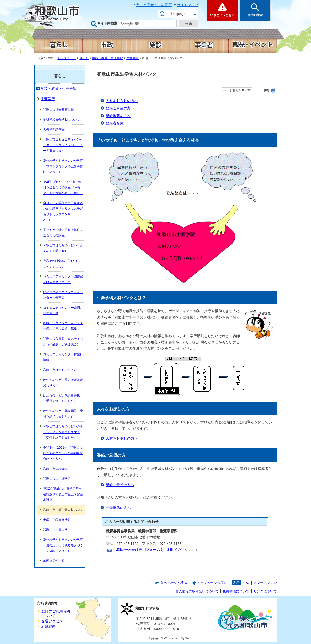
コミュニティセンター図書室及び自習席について (63, 279)
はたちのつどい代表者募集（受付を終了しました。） (62, 398)
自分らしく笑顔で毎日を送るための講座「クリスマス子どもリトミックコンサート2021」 (63, 211)
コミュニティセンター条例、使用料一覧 (63, 310)
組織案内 (49, 627)
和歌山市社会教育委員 (58, 110)
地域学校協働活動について (62, 120)
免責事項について (236, 591)
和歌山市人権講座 (55, 469)
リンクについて (265, 591)
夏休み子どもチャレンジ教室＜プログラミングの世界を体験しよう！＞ (63, 166)
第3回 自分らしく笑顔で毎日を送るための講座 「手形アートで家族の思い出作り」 (63, 187)
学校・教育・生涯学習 (107, 58)
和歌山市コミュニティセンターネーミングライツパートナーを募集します (63, 145)
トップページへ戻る (212, 583)
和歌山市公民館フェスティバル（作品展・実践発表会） (63, 342)
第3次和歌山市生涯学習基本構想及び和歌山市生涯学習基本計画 (63, 494)
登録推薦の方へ (118, 116)
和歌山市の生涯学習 (57, 479)
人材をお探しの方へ (122, 101)
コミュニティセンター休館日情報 (63, 357)
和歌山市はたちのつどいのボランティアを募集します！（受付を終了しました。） (63, 432)
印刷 (266, 90)
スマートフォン (265, 583)
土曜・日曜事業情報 (57, 520)
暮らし (84, 58)
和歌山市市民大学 (55, 530)
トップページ (67, 58)
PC (247, 583)
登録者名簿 (115, 123)
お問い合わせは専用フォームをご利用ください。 (155, 550)
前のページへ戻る (174, 583)
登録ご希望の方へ (120, 108)
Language (178, 14)
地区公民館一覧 (54, 561)
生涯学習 (133, 58)
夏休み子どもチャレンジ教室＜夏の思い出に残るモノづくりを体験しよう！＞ (63, 545)
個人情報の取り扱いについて (197, 591)
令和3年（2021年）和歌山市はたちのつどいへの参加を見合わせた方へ (63, 453)
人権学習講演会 (54, 130)
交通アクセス (52, 621)
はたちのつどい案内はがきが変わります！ (63, 383)
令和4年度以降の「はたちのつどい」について (62, 264)
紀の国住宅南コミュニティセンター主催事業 (63, 295)
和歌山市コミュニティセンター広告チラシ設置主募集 (63, 326)
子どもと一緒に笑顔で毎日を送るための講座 (63, 233)
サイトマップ (188, 5)
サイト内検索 (107, 23)
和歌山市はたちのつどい (60, 370)
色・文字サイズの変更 (154, 5)
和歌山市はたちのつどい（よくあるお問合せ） (63, 248)
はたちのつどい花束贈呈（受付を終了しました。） (63, 414)
